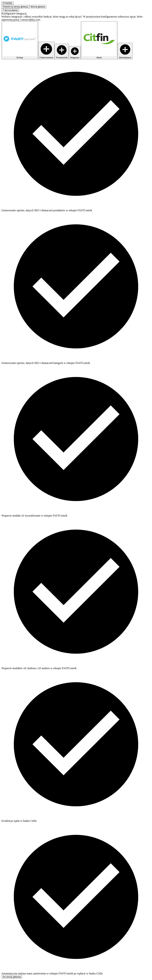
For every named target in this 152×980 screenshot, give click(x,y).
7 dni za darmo (10, 10)
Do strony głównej (12, 977)
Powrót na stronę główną (15, 7)
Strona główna (38, 7)
